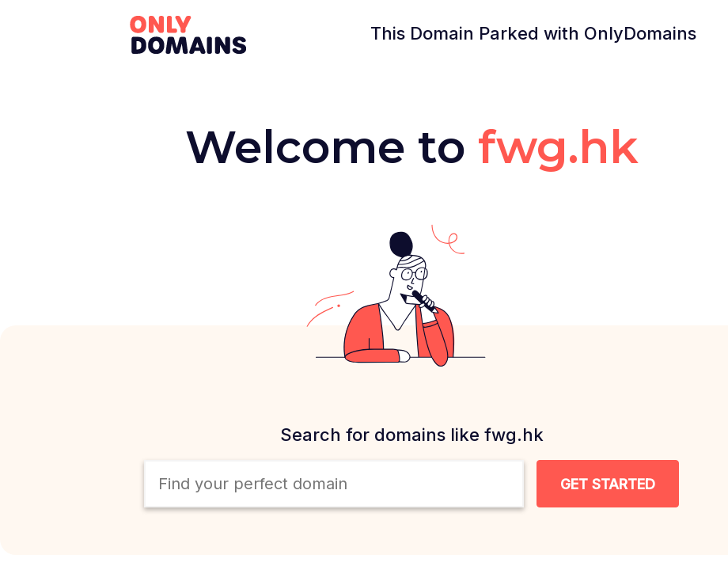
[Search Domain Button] (608, 484)
